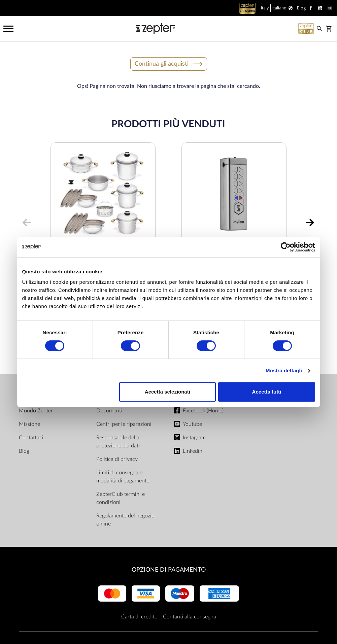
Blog (24, 451)
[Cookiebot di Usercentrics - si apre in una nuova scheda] (286, 247)
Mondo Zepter (36, 411)
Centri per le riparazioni (124, 424)
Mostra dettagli (284, 370)
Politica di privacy (117, 459)
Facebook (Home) (203, 411)
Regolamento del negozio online (125, 520)
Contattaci (31, 438)
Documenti (109, 411)
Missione (29, 424)
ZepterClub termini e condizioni (121, 498)
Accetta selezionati (167, 392)
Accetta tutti (267, 392)
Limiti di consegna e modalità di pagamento (123, 477)
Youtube (192, 424)
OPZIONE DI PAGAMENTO (169, 570)
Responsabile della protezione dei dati (118, 442)
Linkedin (193, 451)
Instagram (194, 438)
